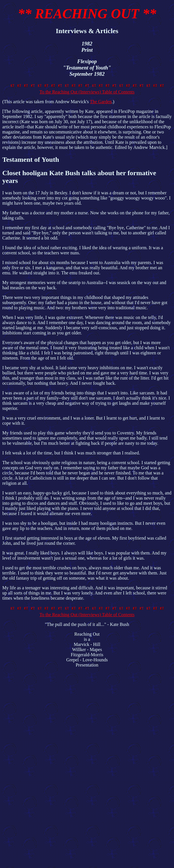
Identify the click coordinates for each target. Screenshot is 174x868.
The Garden (101, 102)
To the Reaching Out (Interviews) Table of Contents (88, 89)
